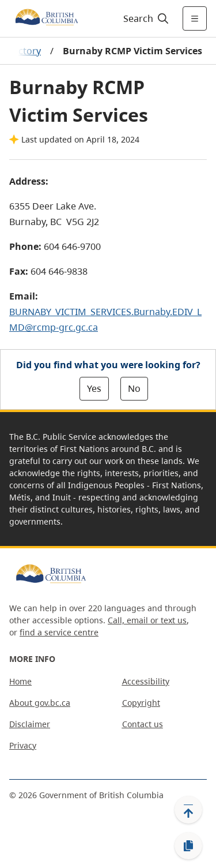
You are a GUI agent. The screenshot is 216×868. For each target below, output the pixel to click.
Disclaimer (30, 724)
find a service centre (59, 632)
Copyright (141, 703)
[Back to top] (188, 810)
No (134, 388)
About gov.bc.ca (40, 703)
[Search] (144, 18)
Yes (94, 388)
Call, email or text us (147, 620)
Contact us (143, 724)
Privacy (23, 745)
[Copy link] (188, 846)
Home (20, 681)
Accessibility (146, 681)
